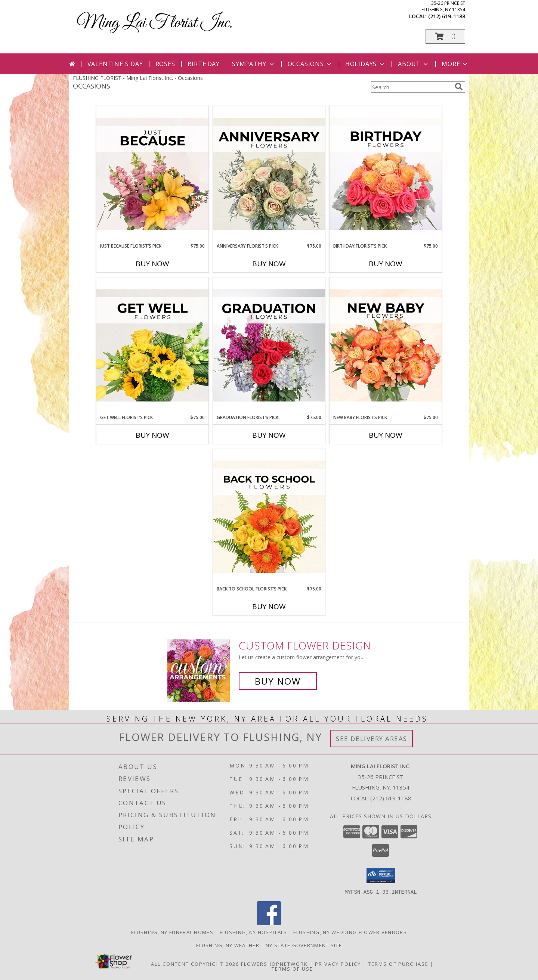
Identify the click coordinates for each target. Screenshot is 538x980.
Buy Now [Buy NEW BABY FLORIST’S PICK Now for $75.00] (386, 435)
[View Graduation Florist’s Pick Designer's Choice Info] (269, 346)
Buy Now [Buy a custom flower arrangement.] (278, 681)
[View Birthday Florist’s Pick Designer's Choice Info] (386, 174)
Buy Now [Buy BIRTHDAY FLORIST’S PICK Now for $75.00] (386, 264)
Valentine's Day (115, 64)
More (455, 64)
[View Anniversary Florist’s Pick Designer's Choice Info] (269, 174)
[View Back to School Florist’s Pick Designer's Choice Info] (269, 517)
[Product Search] (411, 87)
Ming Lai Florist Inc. (155, 23)
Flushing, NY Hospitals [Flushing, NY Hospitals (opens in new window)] (253, 932)
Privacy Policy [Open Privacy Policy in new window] (338, 964)
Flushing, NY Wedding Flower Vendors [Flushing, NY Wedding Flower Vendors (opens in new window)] (350, 932)
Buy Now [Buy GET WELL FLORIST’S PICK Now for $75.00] (152, 435)
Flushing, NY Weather (228, 945)
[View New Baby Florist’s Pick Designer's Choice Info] (386, 346)
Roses (165, 64)
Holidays (365, 64)
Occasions (310, 64)
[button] (445, 36)
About (414, 64)
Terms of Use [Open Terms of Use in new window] (292, 968)
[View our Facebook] (269, 923)
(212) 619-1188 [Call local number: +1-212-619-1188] (447, 16)
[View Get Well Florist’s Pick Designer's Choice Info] (152, 346)
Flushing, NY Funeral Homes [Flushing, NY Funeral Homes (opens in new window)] (172, 932)
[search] (459, 87)
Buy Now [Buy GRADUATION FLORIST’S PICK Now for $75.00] (269, 435)
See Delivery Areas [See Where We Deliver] (372, 739)
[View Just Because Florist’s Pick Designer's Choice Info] (152, 174)
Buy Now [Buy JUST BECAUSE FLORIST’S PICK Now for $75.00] (152, 264)
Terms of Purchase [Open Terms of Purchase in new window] (398, 964)
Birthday (204, 64)
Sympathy (253, 64)
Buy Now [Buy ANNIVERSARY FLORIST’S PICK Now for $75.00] (269, 264)
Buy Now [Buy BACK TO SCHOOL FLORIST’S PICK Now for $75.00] (269, 607)
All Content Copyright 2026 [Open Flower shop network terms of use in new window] (195, 964)
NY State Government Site (304, 945)
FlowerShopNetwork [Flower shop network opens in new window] (274, 964)
